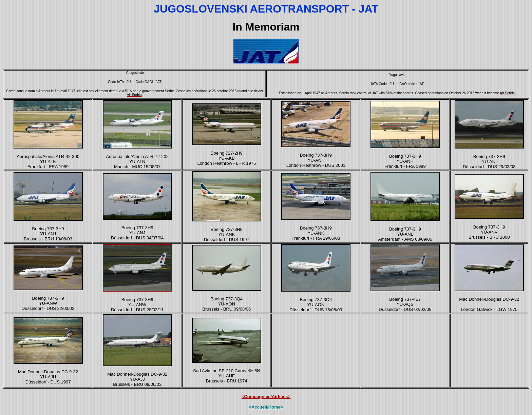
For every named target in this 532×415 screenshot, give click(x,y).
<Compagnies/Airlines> (266, 397)
